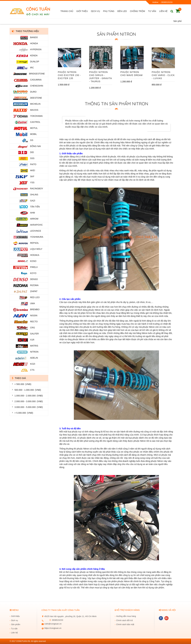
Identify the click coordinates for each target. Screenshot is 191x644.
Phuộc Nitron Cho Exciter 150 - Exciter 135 (69, 75)
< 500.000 (22, 384)
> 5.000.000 (23, 413)
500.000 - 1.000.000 (27, 390)
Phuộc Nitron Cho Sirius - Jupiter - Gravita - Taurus (100, 77)
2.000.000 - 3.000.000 (28, 402)
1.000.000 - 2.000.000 (28, 396)
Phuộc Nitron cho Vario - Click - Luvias (163, 75)
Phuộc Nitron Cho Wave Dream (131, 74)
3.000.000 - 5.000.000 (28, 407)
